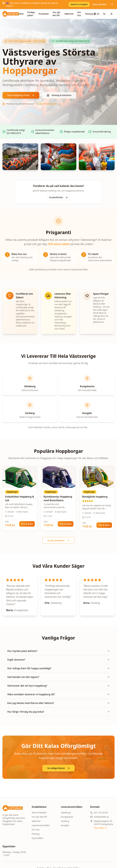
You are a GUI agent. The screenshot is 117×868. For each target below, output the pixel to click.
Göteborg (66, 813)
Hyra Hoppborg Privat (21, 95)
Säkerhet (69, 14)
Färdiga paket (31, 14)
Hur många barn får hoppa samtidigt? (58, 668)
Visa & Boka (27, 524)
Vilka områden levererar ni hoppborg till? (58, 694)
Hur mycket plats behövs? (58, 651)
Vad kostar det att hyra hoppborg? (58, 686)
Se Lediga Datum (58, 768)
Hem (21, 14)
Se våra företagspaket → (48, 104)
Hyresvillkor (38, 838)
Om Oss (79, 14)
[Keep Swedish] (112, 4)
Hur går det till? (56, 14)
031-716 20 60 (101, 813)
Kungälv (65, 825)
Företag (89, 14)
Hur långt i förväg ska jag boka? (58, 712)
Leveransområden (41, 825)
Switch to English (79, 4)
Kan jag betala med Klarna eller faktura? (58, 703)
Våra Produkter (39, 813)
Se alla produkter (58, 540)
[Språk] (96, 14)
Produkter (44, 14)
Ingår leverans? (58, 660)
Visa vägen (100, 828)
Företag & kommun (59, 95)
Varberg (65, 821)
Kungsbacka (67, 817)
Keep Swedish (100, 4)
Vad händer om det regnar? (58, 677)
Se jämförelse (58, 197)
